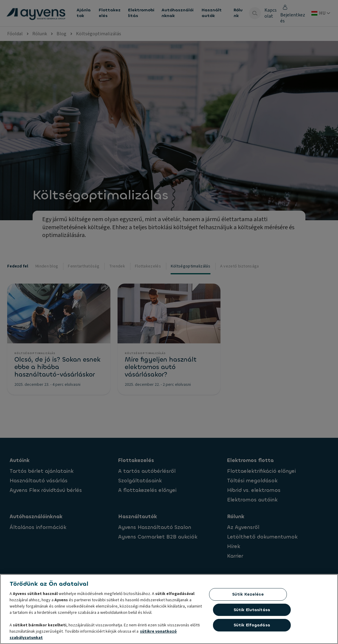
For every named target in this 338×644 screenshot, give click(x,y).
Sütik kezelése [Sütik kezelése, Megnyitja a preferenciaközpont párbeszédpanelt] (248, 596)
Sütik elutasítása (252, 611)
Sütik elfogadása (252, 627)
